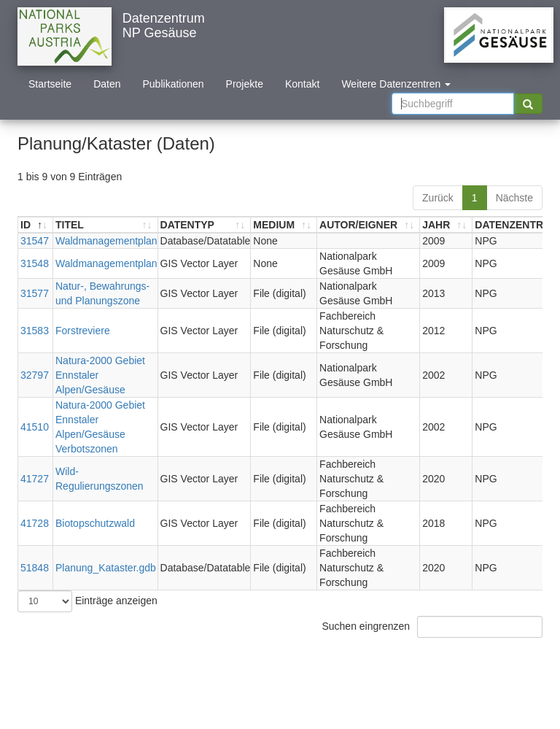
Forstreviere (83, 331)
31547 (35, 241)
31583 (35, 331)
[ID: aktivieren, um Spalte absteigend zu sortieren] (36, 225)
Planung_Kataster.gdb (106, 568)
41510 (35, 427)
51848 (35, 568)
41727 (35, 479)
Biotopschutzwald (95, 523)
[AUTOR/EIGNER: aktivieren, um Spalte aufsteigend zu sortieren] (369, 225)
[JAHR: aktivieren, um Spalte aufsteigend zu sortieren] (446, 225)
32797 (35, 375)
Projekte (245, 84)
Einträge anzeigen (87, 601)
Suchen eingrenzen (432, 627)
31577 (35, 293)
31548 (35, 263)
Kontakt (302, 84)
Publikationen (174, 84)
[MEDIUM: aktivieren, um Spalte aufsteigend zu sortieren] (284, 225)
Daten (107, 84)
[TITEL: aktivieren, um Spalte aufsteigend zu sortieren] (106, 225)
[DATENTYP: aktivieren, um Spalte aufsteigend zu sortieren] (205, 225)
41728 (35, 523)
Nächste (514, 198)
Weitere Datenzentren (396, 84)
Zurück (438, 198)
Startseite (50, 84)
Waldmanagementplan (106, 241)
